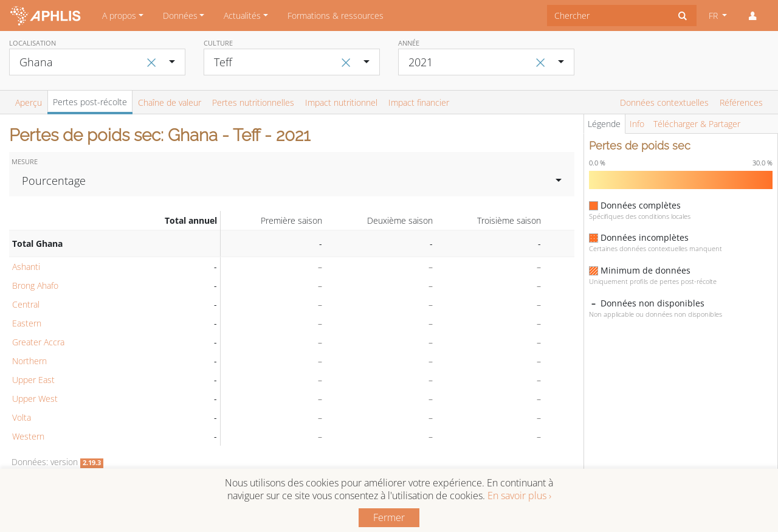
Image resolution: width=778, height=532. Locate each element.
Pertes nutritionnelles (253, 102)
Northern (29, 361)
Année (409, 43)
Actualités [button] (242, 16)
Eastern (27, 323)
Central (26, 304)
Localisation (33, 43)
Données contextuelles (664, 102)
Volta (22, 417)
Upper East (33, 380)
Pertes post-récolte (90, 102)
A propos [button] (119, 16)
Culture (218, 43)
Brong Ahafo (35, 285)
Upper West (35, 399)
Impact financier (419, 102)
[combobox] (608, 16)
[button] (752, 16)
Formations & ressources (336, 16)
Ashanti (26, 267)
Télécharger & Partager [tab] (697, 124)
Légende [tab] (604, 124)
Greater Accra (38, 342)
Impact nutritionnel (341, 102)
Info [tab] (637, 124)
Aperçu (29, 102)
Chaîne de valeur (170, 102)
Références (741, 102)
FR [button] (714, 16)
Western (28, 436)
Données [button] (180, 16)
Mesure (25, 161)
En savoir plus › (519, 496)
